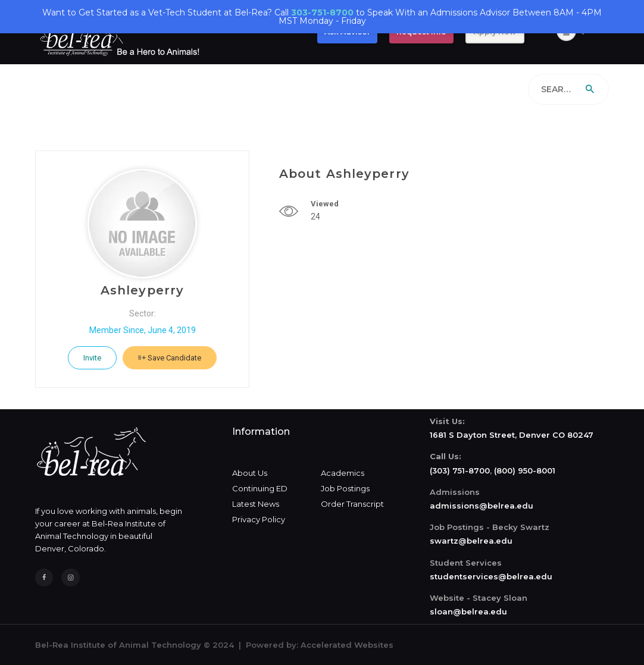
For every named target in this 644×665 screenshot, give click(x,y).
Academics (343, 473)
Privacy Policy (259, 519)
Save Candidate (170, 358)
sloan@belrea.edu (468, 611)
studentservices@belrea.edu (491, 576)
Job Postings (345, 488)
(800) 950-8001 (525, 470)
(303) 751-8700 (460, 470)
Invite (92, 358)
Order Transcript (352, 504)
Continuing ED (260, 488)
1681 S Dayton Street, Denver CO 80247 (512, 435)
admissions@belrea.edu (482, 506)
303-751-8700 (322, 12)
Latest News (256, 504)
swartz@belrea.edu (471, 541)
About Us (250, 473)
